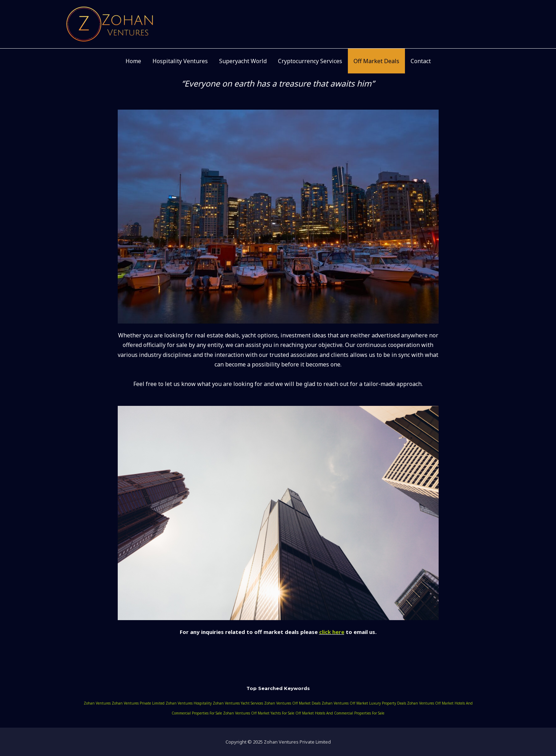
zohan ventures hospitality (189, 703)
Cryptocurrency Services (310, 61)
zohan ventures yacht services (238, 703)
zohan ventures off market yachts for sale (259, 713)
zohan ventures (97, 703)
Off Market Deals (376, 61)
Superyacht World (243, 61)
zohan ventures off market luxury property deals (364, 703)
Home (133, 61)
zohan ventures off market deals (292, 703)
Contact (421, 61)
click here (332, 632)
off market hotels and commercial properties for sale (340, 713)
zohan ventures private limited (138, 703)
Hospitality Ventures (180, 61)
